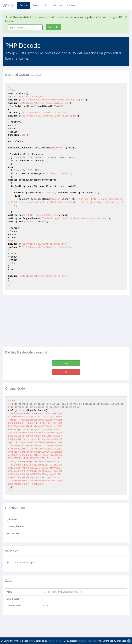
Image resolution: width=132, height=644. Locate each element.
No (66, 372)
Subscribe (53, 27)
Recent (36, 5)
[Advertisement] (31, 322)
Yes (66, 363)
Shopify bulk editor (89, 641)
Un (9, 5)
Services (58, 5)
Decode (24, 5)
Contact (71, 5)
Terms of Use (56, 641)
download (35, 75)
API (47, 5)
